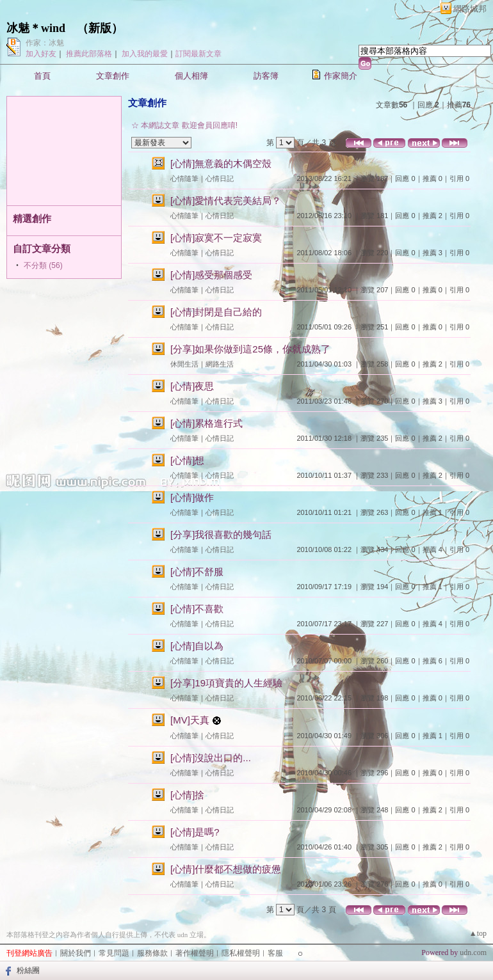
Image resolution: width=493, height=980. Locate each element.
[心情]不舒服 (197, 572)
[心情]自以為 (197, 646)
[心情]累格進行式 (206, 423)
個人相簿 (191, 76)
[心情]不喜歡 (197, 609)
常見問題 (114, 953)
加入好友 (41, 54)
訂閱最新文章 (198, 54)
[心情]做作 (192, 497)
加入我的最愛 (145, 54)
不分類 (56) (43, 265)
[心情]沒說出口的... (211, 758)
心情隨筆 (184, 178)
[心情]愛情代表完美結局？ (226, 201)
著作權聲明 (195, 953)
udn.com (473, 952)
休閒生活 (184, 364)
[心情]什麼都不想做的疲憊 (226, 869)
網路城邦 (470, 9)
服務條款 (152, 953)
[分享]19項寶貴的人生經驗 (226, 683)
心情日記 (220, 178)
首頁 (42, 76)
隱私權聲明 (241, 953)
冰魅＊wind (36, 28)
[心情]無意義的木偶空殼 (221, 163)
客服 (275, 953)
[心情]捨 (187, 795)
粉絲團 (28, 970)
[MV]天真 (190, 720)
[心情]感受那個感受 (211, 275)
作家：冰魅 (45, 43)
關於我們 (76, 953)
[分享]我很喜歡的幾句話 (221, 534)
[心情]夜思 (192, 386)
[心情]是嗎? (195, 832)
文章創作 (113, 76)
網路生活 (220, 364)
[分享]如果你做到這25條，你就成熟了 (250, 349)
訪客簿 (266, 76)
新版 (100, 28)
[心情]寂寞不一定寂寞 (216, 238)
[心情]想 (187, 460)
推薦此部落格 (89, 54)
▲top (478, 933)
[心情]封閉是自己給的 (216, 312)
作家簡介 (341, 76)
